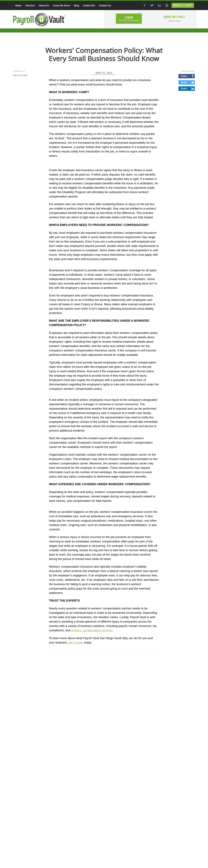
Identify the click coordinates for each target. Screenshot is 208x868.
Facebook (144, 5)
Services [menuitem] (30, 6)
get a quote (76, 643)
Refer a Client (183, 5)
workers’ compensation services (92, 630)
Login (129, 19)
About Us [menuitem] (44, 6)
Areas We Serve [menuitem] (62, 6)
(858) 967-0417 (174, 17)
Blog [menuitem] (77, 6)
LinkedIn (159, 5)
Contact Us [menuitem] (105, 6)
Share (184, 76)
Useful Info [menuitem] (89, 6)
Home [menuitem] (18, 6)
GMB (167, 5)
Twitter (152, 5)
